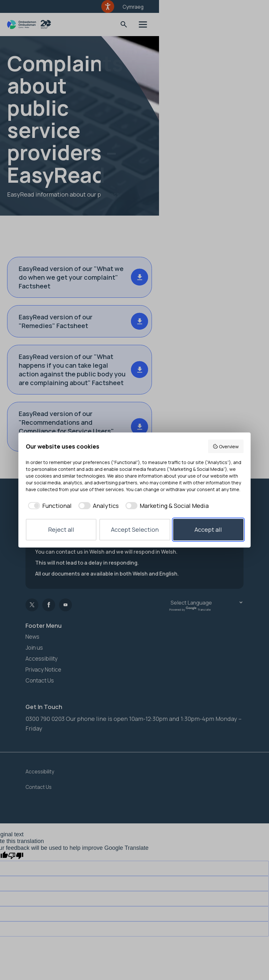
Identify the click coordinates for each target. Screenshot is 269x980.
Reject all (61, 529)
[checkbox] (49, 506)
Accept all (208, 529)
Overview (226, 446)
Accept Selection (135, 529)
